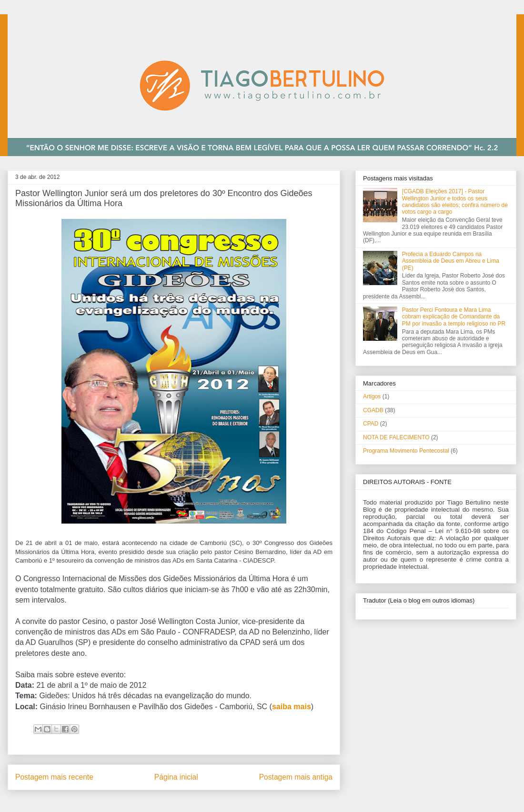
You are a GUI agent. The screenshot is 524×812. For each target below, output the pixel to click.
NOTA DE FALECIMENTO (396, 437)
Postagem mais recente (54, 777)
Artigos (372, 396)
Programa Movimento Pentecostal (406, 451)
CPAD (371, 424)
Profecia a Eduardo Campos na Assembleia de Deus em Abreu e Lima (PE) (451, 261)
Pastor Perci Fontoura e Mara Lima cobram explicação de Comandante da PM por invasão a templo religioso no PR (454, 317)
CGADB (373, 410)
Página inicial (176, 777)
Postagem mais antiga (296, 777)
